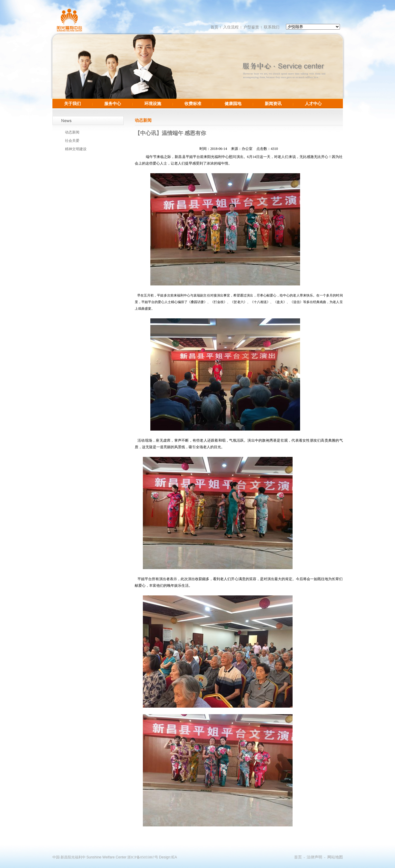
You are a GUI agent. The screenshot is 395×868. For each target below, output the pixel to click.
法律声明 (314, 857)
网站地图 (335, 857)
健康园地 (233, 104)
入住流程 (231, 27)
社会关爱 (72, 141)
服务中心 (113, 104)
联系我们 (272, 27)
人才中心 (313, 104)
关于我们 (72, 104)
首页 (214, 27)
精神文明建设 (76, 149)
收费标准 (193, 104)
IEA (174, 857)
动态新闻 (72, 132)
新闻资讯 (273, 104)
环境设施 (153, 104)
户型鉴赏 (251, 27)
